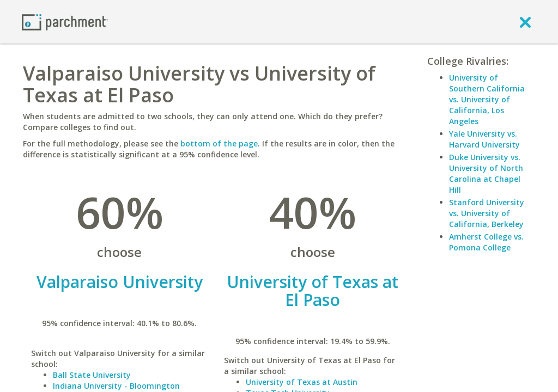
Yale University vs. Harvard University (484, 139)
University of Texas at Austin (302, 382)
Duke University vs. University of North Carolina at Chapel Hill (486, 173)
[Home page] (65, 22)
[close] (525, 22)
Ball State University (92, 375)
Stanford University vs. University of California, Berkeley (487, 213)
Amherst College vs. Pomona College (486, 242)
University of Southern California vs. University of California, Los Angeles (487, 99)
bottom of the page (219, 143)
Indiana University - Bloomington (116, 386)
